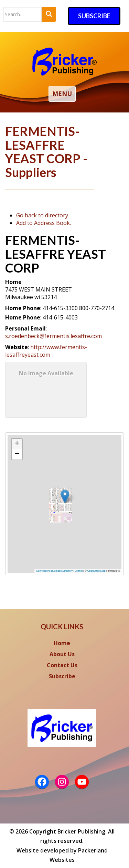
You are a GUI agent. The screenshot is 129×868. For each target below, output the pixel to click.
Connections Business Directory (54, 571)
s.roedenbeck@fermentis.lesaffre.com (53, 336)
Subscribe (94, 16)
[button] (70, 495)
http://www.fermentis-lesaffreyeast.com (46, 351)
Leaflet (79, 571)
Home (62, 643)
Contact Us (62, 665)
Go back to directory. (43, 215)
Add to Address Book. (44, 223)
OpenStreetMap (96, 571)
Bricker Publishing (81, 831)
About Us (62, 654)
